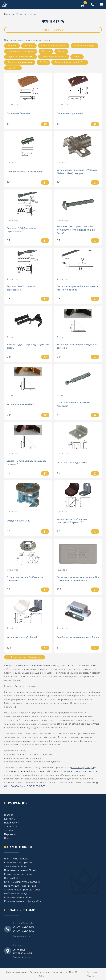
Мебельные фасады (16, 894)
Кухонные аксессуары (54, 46)
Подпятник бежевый (18, 114)
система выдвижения (16, 771)
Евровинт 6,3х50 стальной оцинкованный (21, 230)
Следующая (35, 657)
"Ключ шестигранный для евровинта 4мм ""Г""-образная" (77, 288)
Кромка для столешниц (18, 874)
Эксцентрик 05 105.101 (19, 521)
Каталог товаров (27, 14)
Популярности (33, 40)
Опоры (46, 51)
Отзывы (9, 831)
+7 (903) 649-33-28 (23, 932)
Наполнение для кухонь (21, 51)
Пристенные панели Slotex (20, 870)
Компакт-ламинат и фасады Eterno (25, 901)
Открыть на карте (22, 957)
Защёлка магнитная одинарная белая (78, 637)
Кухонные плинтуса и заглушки (23, 882)
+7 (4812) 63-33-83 (36, 786)
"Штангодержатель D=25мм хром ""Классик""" (25, 579)
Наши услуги (12, 823)
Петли (61, 51)
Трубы (43, 62)
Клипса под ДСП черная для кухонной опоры (28, 346)
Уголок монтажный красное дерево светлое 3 (27, 463)
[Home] (5, 5)
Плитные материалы (16, 859)
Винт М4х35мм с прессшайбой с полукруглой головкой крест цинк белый (76, 230)
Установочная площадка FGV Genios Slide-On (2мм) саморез (77, 172)
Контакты (10, 819)
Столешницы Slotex (16, 867)
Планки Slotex (12, 878)
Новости (9, 838)
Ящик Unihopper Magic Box (70, 62)
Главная (9, 14)
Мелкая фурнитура (85, 46)
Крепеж (12, 46)
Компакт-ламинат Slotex (18, 898)
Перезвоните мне (21, 936)
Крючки (29, 46)
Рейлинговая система (54, 57)
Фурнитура (13, 104)
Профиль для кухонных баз (20, 886)
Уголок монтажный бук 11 (20, 404)
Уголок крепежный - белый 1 (23, 637)
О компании (11, 827)
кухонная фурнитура (82, 768)
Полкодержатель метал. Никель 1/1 (26, 172)
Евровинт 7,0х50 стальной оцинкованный (21, 288)
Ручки (77, 57)
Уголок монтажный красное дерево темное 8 (77, 346)
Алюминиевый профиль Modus (22, 890)
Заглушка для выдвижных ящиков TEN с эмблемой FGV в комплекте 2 (78, 579)
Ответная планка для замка (72, 463)
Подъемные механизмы (20, 57)
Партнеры (10, 834)
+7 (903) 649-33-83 (23, 928)
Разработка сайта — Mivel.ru (90, 974)
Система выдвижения (20, 62)
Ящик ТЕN (13, 68)
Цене (47, 40)
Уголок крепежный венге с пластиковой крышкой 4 (72, 521)
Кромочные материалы (18, 863)
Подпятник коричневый (70, 114)
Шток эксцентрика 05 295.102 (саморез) (73, 404)
